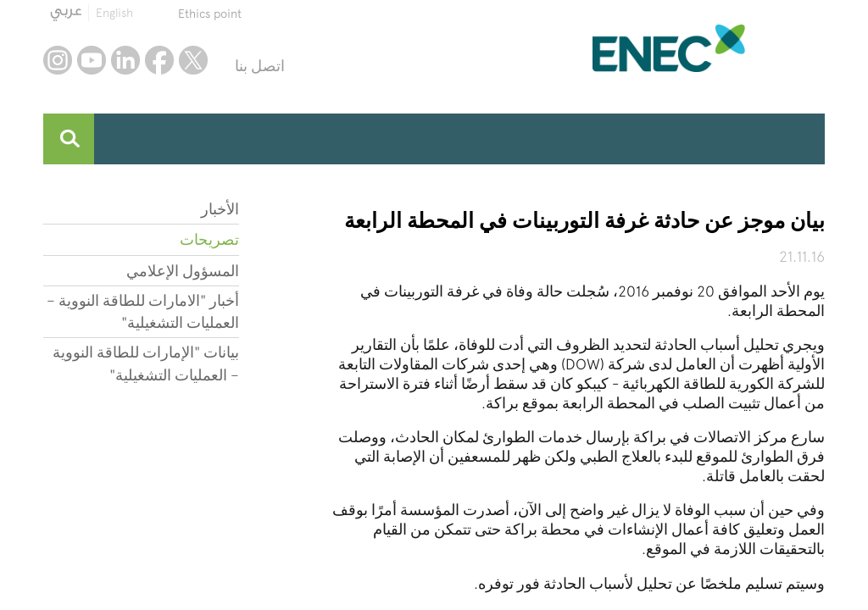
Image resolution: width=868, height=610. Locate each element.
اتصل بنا (260, 66)
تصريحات (209, 239)
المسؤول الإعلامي (183, 271)
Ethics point (210, 14)
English (114, 13)
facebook (159, 60)
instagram (58, 60)
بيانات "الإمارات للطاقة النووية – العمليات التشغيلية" (146, 363)
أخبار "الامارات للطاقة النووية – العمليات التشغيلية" (143, 311)
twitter (193, 60)
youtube (92, 60)
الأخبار (220, 209)
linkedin (125, 60)
